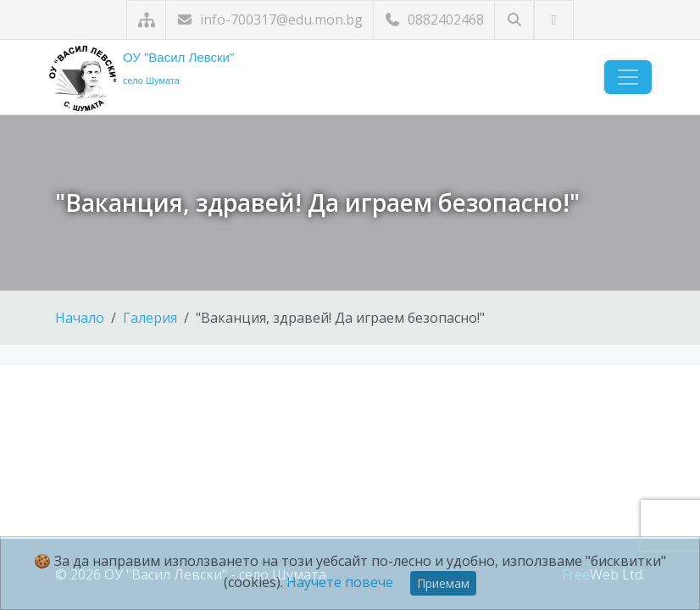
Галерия (150, 318)
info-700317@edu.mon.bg (269, 19)
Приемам (443, 583)
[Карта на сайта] (146, 20)
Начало (80, 318)
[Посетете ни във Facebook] (554, 20)
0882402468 (434, 19)
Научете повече (340, 582)
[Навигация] (628, 77)
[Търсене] (514, 20)
